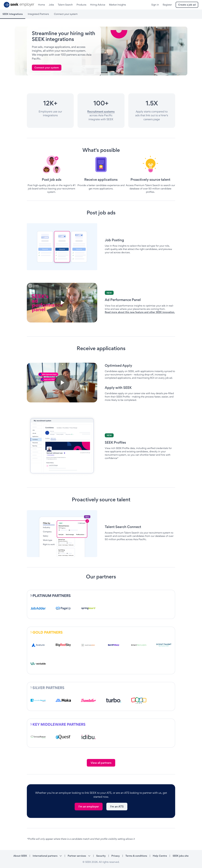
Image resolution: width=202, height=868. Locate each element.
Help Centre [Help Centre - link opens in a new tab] (160, 856)
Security (101, 856)
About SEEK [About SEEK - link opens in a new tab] (20, 856)
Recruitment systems (101, 111)
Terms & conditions (136, 856)
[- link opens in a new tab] (38, 608)
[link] (47, 68)
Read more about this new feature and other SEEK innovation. (140, 312)
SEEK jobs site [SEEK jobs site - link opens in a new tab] (181, 856)
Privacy (116, 856)
